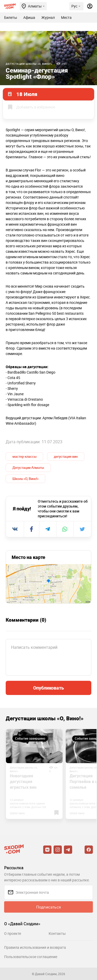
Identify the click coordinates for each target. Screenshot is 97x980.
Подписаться (48, 907)
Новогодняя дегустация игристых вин (23, 781)
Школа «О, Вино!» (25, 479)
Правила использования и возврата (35, 947)
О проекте (13, 933)
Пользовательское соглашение (31, 957)
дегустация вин (66, 456)
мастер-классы (24, 456)
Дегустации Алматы (28, 468)
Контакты (57, 933)
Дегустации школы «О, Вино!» (29, 64)
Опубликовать (48, 688)
